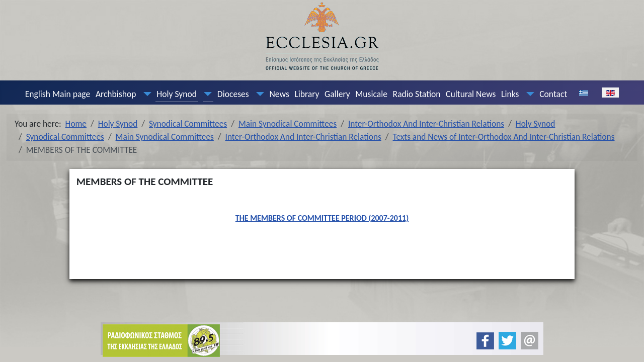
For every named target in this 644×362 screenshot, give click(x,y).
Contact (553, 94)
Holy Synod (177, 94)
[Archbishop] (145, 94)
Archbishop (116, 94)
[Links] (528, 94)
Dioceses (233, 94)
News (279, 94)
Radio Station (417, 94)
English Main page (58, 94)
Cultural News (471, 94)
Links (510, 94)
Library (307, 94)
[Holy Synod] (206, 94)
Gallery (337, 94)
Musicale (371, 94)
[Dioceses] (258, 94)
